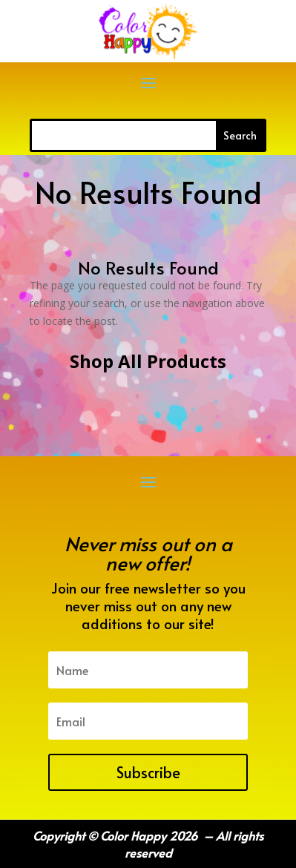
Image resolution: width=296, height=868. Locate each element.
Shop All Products (148, 361)
